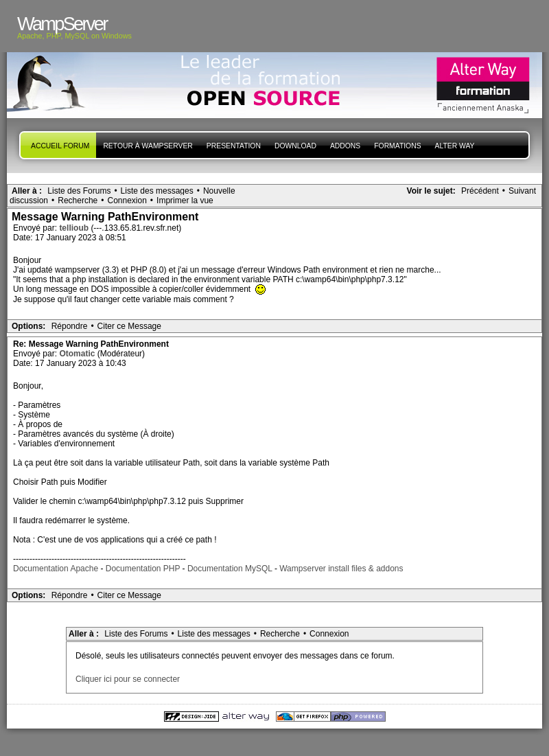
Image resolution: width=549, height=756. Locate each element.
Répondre (70, 326)
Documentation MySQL (230, 569)
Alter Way (455, 146)
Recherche (78, 201)
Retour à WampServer (148, 146)
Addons (345, 146)
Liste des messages (157, 191)
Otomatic (78, 354)
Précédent (480, 191)
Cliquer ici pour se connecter (128, 679)
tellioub (75, 228)
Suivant (522, 191)
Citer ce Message (129, 326)
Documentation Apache (56, 569)
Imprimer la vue (185, 201)
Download (295, 146)
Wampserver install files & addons (341, 569)
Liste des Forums (79, 191)
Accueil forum (60, 146)
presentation (234, 146)
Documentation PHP (143, 569)
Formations (397, 146)
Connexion (127, 201)
